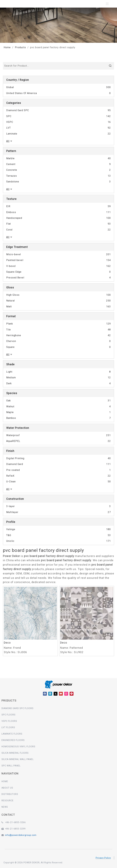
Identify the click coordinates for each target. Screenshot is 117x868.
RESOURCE (8, 801)
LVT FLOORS (8, 727)
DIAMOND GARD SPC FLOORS (18, 708)
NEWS (5, 807)
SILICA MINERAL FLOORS (15, 753)
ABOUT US (7, 788)
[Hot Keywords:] (110, 66)
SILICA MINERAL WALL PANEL (18, 759)
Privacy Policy (103, 858)
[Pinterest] (72, 694)
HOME (5, 781)
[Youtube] (61, 694)
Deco (7, 643)
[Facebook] (45, 694)
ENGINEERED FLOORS (13, 740)
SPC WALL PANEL (11, 766)
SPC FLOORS (9, 715)
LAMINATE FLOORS (12, 734)
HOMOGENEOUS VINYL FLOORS (18, 747)
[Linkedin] (50, 694)
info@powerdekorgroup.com (21, 835)
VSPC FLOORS (9, 721)
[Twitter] (56, 694)
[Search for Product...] (55, 66)
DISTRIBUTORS (10, 794)
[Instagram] (66, 694)
